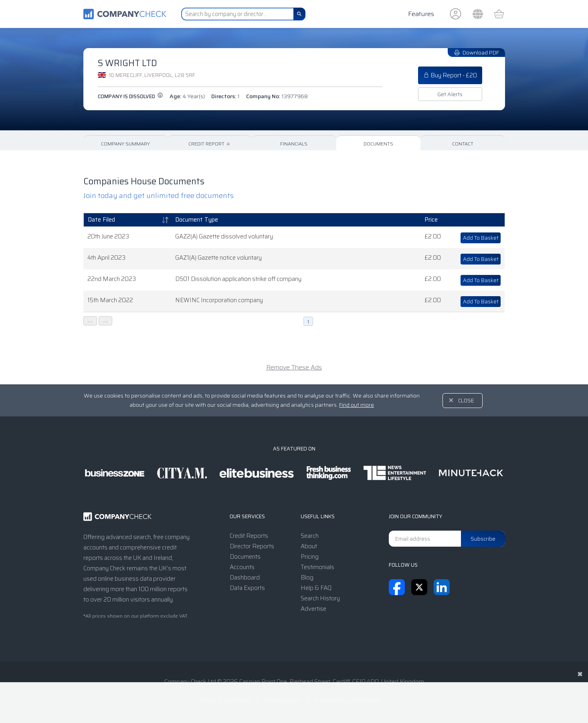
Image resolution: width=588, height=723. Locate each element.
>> (105, 321)
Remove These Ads (294, 367)
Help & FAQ (316, 588)
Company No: (277, 96)
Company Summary (125, 144)
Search (310, 536)
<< (90, 321)
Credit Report (210, 144)
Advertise (313, 609)
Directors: (225, 96)
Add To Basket (481, 238)
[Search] (299, 14)
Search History (320, 598)
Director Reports (252, 546)
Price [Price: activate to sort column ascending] (431, 220)
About (309, 546)
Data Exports (247, 588)
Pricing (310, 557)
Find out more (357, 405)
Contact (463, 144)
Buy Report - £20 (450, 75)
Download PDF (476, 53)
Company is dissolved (130, 96)
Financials (294, 144)
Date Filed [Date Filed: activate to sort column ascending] (101, 220)
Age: (187, 96)
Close (466, 401)
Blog (307, 578)
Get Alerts (450, 94)
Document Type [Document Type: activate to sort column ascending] (197, 220)
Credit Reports (249, 536)
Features (421, 14)
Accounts (242, 567)
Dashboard (245, 578)
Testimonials (317, 567)
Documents (378, 144)
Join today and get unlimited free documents (159, 196)
